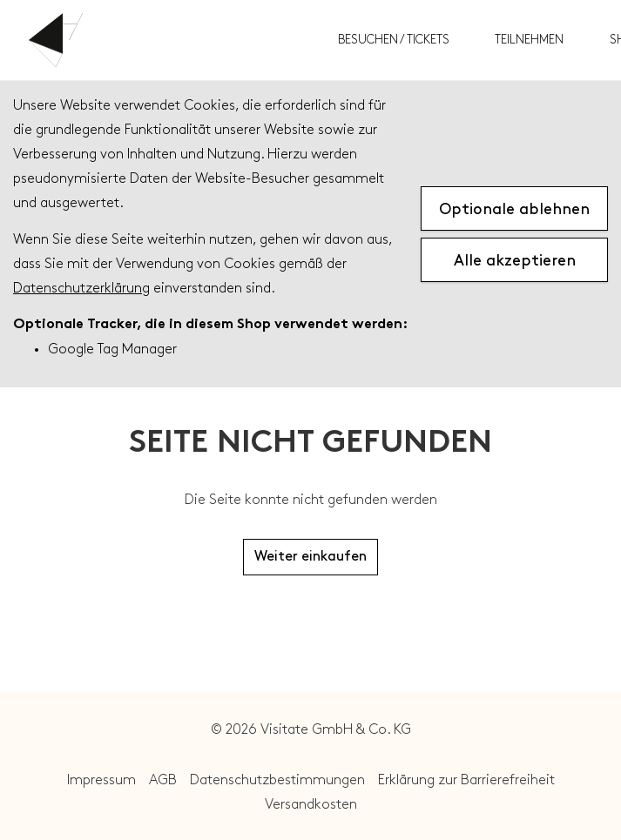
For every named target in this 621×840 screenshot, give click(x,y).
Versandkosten (311, 805)
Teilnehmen (529, 40)
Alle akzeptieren (515, 261)
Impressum (101, 780)
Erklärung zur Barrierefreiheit (466, 780)
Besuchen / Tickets (394, 40)
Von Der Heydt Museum (177, 40)
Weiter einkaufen (310, 557)
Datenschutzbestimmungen (277, 780)
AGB (163, 780)
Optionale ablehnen (514, 209)
